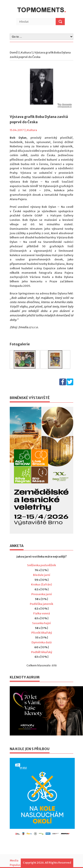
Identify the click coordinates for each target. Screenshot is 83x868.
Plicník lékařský (42, 633)
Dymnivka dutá (42, 642)
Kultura (26, 53)
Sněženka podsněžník (41, 565)
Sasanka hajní (41, 623)
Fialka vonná (42, 613)
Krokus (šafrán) (41, 584)
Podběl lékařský (42, 652)
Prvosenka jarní (42, 594)
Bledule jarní (42, 575)
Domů (14, 53)
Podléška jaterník (41, 604)
